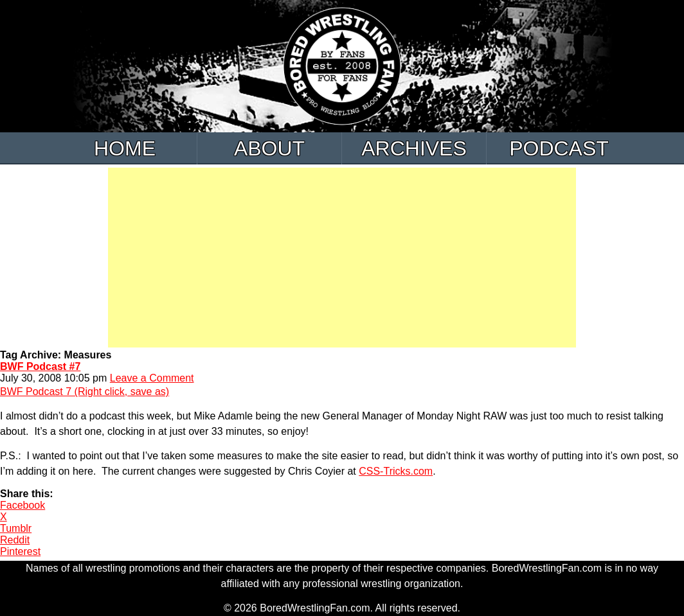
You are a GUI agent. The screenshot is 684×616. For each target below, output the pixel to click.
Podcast (559, 148)
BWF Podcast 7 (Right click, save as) (85, 392)
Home (125, 148)
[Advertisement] (342, 258)
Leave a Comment (152, 378)
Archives (414, 148)
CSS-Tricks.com (396, 471)
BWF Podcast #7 (40, 366)
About (269, 148)
